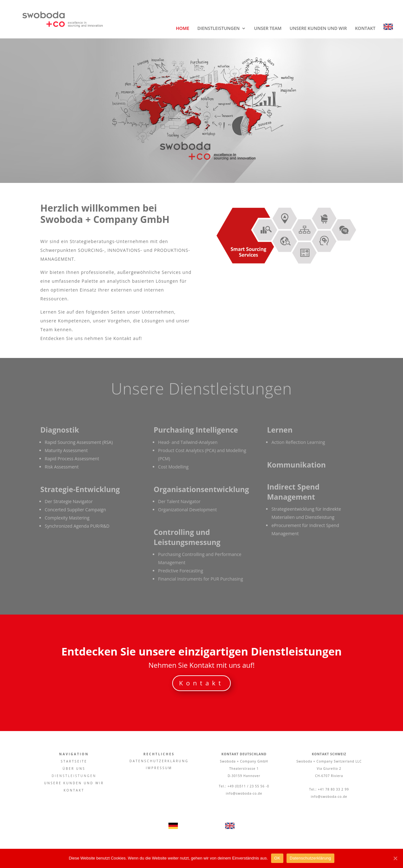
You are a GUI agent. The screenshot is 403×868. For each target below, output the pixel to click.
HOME (183, 29)
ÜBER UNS (74, 769)
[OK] (395, 858)
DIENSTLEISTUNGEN (219, 29)
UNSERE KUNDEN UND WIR (318, 29)
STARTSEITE (74, 761)
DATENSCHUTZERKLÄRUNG (159, 761)
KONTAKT (365, 29)
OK (277, 858)
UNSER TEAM (268, 29)
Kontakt (201, 683)
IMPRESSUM (159, 768)
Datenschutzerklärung (310, 858)
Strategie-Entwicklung (80, 489)
